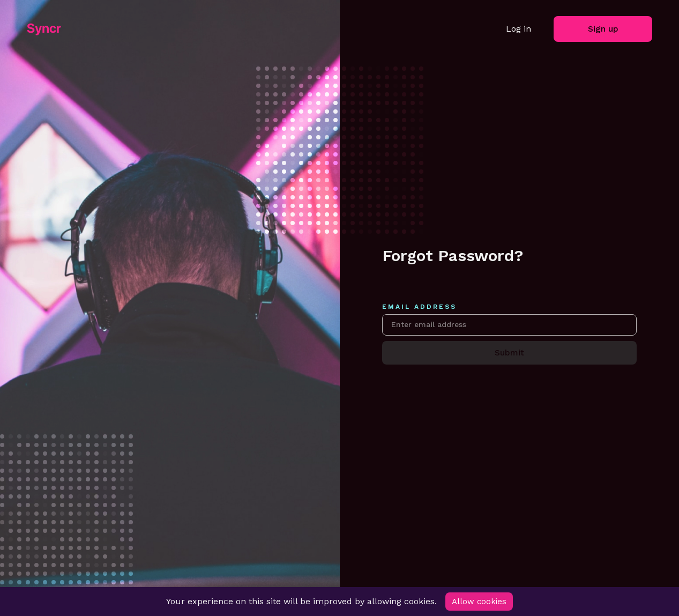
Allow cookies (480, 601)
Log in (518, 29)
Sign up (603, 29)
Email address (419, 305)
